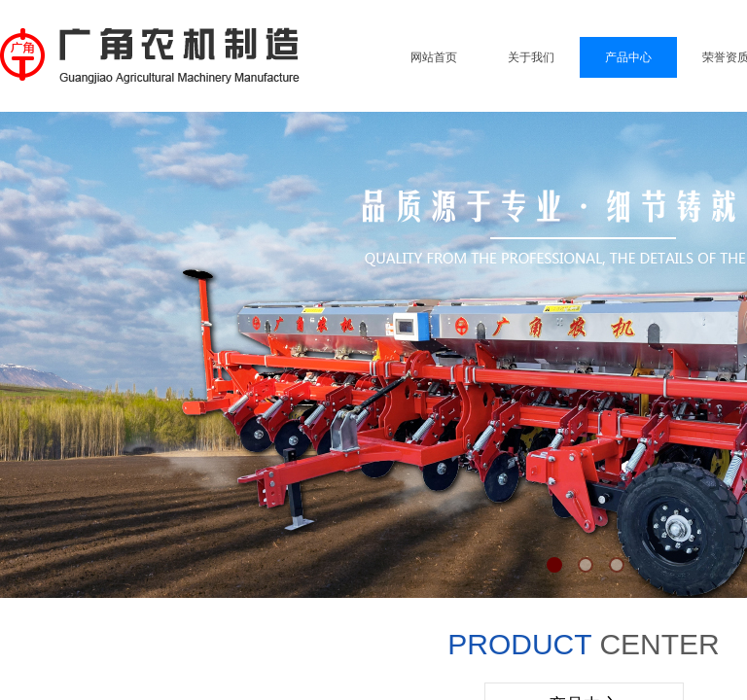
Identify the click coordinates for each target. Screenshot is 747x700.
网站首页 (434, 57)
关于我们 (531, 57)
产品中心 (628, 57)
